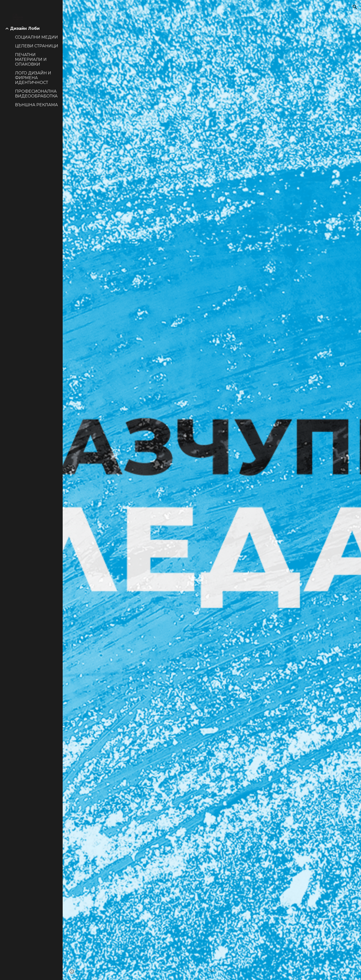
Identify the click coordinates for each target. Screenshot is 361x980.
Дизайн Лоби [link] (25, 28)
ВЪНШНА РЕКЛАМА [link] (36, 105)
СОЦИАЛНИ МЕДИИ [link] (36, 37)
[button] (355, 7)
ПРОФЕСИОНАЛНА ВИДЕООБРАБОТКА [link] (36, 94)
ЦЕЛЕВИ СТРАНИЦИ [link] (37, 46)
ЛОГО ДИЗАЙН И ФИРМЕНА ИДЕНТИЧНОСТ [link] (33, 78)
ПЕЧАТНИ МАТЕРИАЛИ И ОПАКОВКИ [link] (31, 59)
